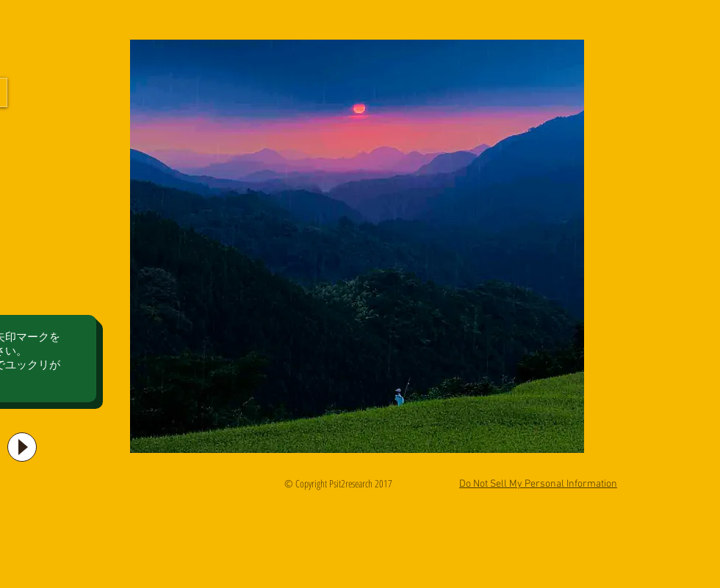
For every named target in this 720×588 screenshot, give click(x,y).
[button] (357, 246)
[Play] (22, 447)
